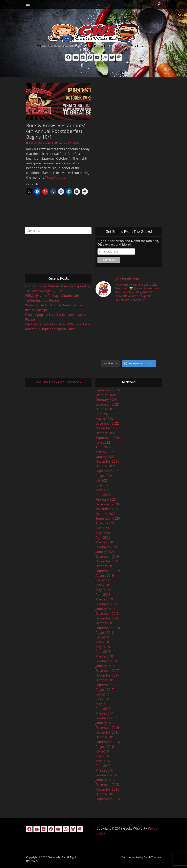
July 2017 (102, 694)
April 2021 (103, 495)
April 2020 (103, 537)
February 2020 (106, 547)
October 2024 (106, 395)
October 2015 (106, 794)
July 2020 (102, 528)
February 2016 (106, 775)
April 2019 (103, 595)
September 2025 (108, 390)
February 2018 (106, 661)
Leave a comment (69, 143)
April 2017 (103, 709)
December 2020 (107, 504)
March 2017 (104, 713)
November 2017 (107, 675)
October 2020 (106, 514)
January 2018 (105, 666)
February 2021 (106, 499)
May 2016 (103, 761)
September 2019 (108, 571)
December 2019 (107, 556)
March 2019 (104, 599)
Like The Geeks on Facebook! (58, 382)
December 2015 (107, 785)
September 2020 (108, 518)
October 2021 (106, 466)
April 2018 (103, 652)
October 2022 (106, 433)
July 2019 (102, 580)
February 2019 (106, 604)
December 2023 (107, 404)
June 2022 (103, 442)
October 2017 (106, 680)
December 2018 (107, 614)
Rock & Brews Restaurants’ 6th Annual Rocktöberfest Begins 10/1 (56, 131)
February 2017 (106, 718)
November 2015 (107, 789)
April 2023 (103, 414)
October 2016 (106, 737)
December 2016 (107, 728)
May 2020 (103, 533)
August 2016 (105, 747)
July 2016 (102, 751)
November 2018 (107, 618)
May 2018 (103, 647)
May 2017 (103, 704)
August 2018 (105, 633)
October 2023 (106, 409)
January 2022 (105, 457)
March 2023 (104, 419)
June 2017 (103, 699)
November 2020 (107, 509)
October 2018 (106, 623)
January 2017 (105, 723)
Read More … (56, 177)
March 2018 (104, 656)
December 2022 (107, 423)
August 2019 (105, 575)
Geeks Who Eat (57, 857)
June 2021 (103, 485)
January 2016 (105, 780)
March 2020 (104, 542)
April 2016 (103, 766)
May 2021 (103, 490)
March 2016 (104, 770)
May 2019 (103, 590)
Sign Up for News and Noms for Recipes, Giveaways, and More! (128, 243)
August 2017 (105, 690)
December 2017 (107, 671)
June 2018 (103, 642)
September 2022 (108, 438)
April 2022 (103, 447)
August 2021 (105, 476)
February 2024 (106, 400)
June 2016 (103, 756)
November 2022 (107, 428)
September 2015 (108, 799)
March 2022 (104, 452)
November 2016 (107, 732)
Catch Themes (152, 857)
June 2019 (103, 585)
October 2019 (106, 566)
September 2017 (108, 685)
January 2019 (105, 609)
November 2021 (107, 461)
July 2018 (102, 637)
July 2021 (102, 480)
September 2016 (108, 742)
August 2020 (105, 523)
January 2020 (105, 552)
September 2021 (108, 471)
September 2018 (108, 628)
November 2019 (107, 561)
